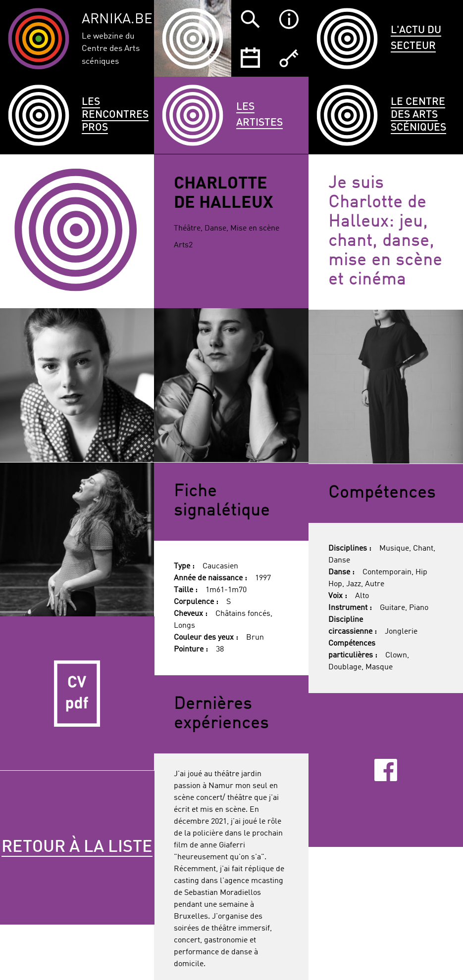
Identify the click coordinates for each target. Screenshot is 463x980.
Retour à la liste (77, 847)
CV (77, 694)
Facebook (386, 770)
